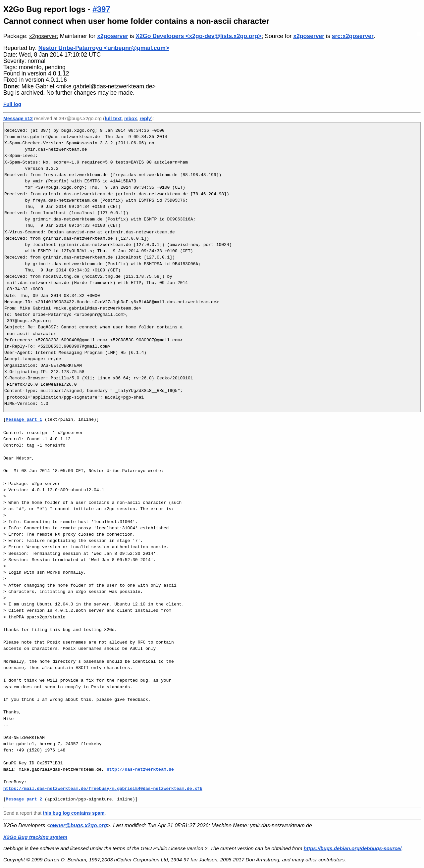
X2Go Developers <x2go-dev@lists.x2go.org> (199, 36)
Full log (12, 104)
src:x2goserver (353, 36)
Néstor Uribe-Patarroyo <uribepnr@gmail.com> (104, 48)
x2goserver (43, 36)
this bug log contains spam (74, 813)
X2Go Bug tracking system (35, 837)
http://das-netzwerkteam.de (140, 769)
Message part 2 (24, 799)
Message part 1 (24, 419)
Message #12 (18, 119)
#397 (101, 9)
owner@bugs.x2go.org (78, 825)
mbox (131, 119)
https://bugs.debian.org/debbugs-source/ (353, 848)
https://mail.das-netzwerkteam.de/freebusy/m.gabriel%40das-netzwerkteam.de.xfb (103, 789)
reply (145, 119)
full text (113, 119)
